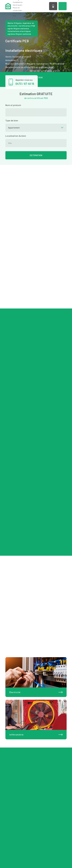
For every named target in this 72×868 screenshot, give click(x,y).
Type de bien (12, 120)
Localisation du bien (16, 136)
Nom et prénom (13, 105)
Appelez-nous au (27, 82)
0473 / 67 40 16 (53, 6)
